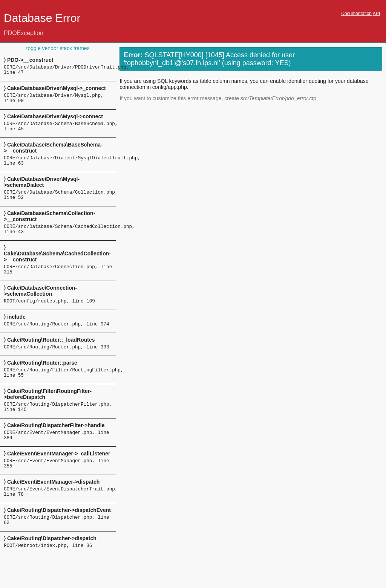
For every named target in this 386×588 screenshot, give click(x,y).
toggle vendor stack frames (58, 48)
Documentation (356, 14)
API (376, 14)
